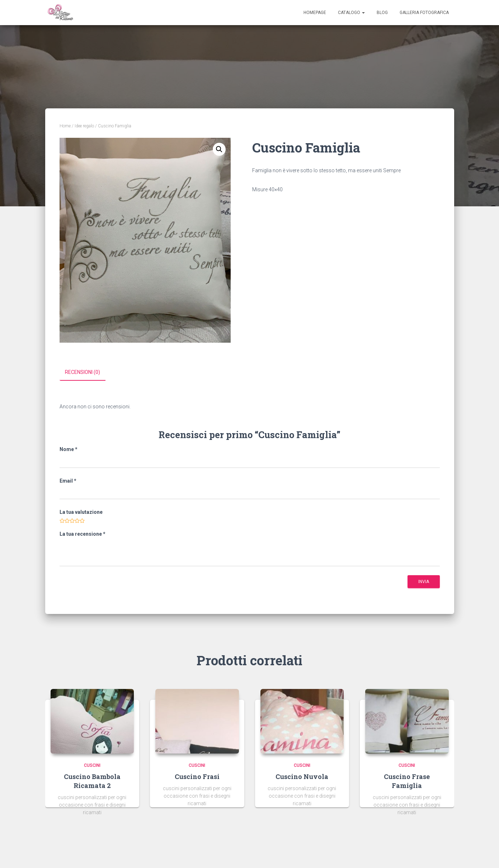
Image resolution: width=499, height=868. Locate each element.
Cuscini (92, 765)
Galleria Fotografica (424, 13)
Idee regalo (84, 126)
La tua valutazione (81, 512)
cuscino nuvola (302, 776)
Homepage (315, 13)
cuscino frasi (197, 776)
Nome (69, 449)
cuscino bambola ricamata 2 (92, 781)
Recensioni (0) (83, 372)
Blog (382, 13)
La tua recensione (83, 534)
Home (65, 126)
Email (68, 480)
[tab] (88, 372)
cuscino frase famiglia (407, 781)
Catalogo (351, 13)
